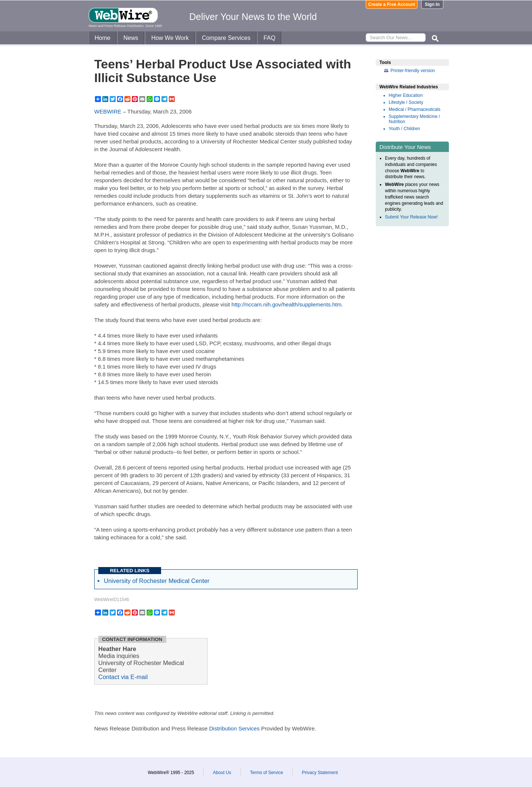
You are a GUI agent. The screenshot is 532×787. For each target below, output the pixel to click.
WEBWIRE (108, 111)
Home (103, 38)
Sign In (432, 4)
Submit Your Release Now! (411, 217)
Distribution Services (234, 728)
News (131, 38)
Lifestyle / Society (406, 102)
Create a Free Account (392, 4)
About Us (222, 773)
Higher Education (406, 95)
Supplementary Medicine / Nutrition (414, 119)
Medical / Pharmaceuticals (415, 109)
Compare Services (226, 38)
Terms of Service (267, 773)
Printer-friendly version (413, 71)
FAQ (269, 38)
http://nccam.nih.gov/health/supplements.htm (287, 304)
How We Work (170, 38)
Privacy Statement (320, 773)
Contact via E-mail (123, 677)
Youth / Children (404, 129)
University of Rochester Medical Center (157, 581)
